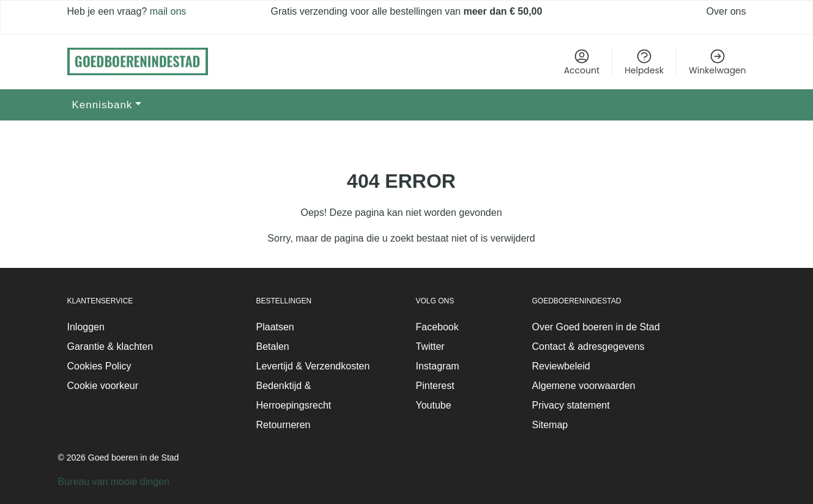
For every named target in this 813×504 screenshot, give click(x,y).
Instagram (438, 366)
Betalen (273, 346)
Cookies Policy (99, 366)
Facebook (437, 327)
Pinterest (435, 386)
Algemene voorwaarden (584, 386)
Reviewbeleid (561, 366)
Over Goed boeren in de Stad (596, 327)
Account (582, 62)
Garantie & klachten (110, 346)
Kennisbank (102, 105)
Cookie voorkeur (103, 386)
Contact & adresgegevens (588, 346)
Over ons (726, 11)
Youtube (434, 405)
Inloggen (86, 327)
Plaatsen (275, 327)
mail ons (166, 11)
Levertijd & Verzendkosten (313, 366)
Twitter (430, 346)
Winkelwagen (717, 62)
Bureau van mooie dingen (114, 482)
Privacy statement (571, 405)
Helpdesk (644, 62)
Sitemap (550, 425)
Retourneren (284, 425)
